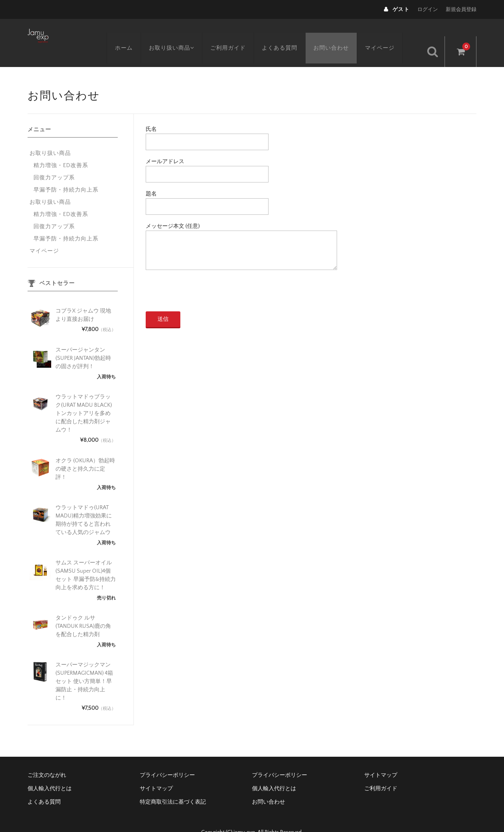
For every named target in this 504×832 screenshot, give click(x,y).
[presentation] (206, 279)
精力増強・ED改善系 (61, 149)
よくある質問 (290, 34)
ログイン (428, 9)
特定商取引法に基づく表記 (173, 785)
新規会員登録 (461, 9)
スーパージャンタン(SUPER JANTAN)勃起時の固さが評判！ (83, 342)
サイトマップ (381, 759)
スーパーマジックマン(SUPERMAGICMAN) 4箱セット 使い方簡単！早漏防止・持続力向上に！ (84, 665)
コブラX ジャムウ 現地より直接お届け (83, 299)
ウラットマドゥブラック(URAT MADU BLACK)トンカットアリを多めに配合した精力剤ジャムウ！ (84, 397)
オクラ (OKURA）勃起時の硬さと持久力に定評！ (85, 452)
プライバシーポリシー (167, 759)
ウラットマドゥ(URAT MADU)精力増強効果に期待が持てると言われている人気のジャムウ (84, 503)
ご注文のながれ (47, 759)
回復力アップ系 (54, 161)
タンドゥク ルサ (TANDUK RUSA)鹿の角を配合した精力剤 (83, 610)
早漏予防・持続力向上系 (66, 173)
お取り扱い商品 (181, 34)
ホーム (132, 34)
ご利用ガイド (239, 34)
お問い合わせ (342, 34)
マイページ (390, 34)
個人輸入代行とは (50, 772)
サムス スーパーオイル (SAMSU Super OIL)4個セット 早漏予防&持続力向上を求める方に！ (86, 559)
